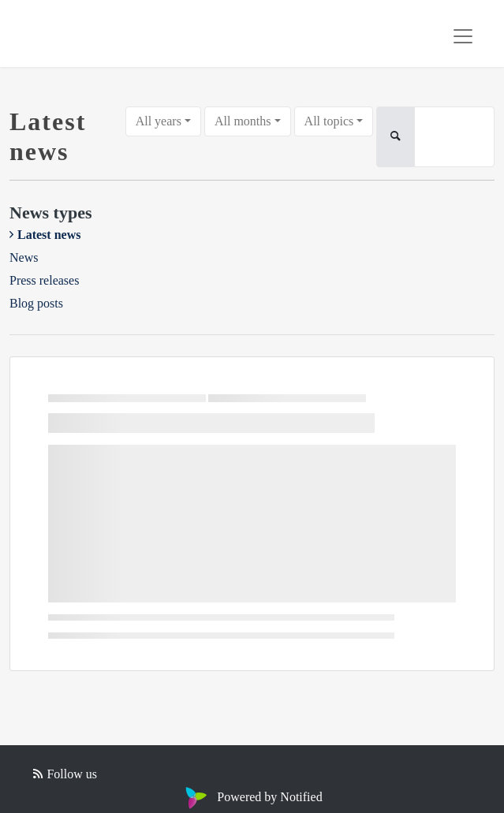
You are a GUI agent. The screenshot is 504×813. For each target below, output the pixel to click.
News (24, 257)
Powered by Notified (252, 797)
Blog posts (36, 303)
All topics (329, 121)
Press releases (44, 280)
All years (159, 121)
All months (243, 121)
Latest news (49, 235)
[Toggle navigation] (463, 36)
